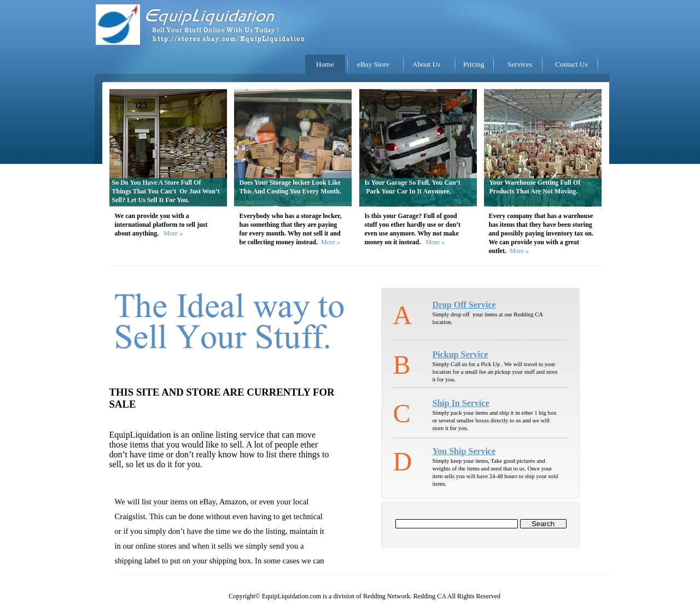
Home (325, 64)
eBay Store (373, 64)
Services (520, 64)
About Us (426, 64)
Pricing (474, 64)
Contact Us (571, 64)
